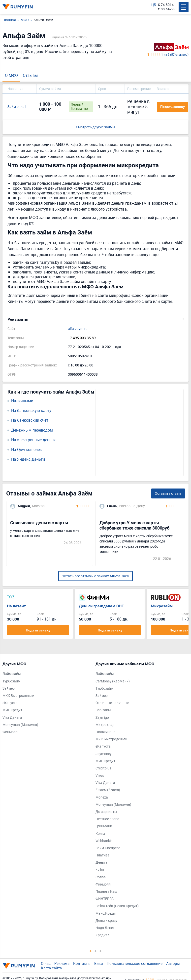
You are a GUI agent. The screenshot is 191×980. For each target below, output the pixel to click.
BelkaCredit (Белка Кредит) (117, 906)
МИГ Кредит (12, 710)
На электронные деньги (33, 440)
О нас (46, 963)
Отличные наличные (112, 703)
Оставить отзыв (168, 493)
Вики (99, 963)
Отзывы (30, 75)
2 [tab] (95, 951)
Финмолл (10, 732)
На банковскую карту (31, 411)
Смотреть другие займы (95, 127)
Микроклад (105, 725)
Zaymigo (102, 718)
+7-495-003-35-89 (82, 338)
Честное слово (107, 819)
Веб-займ (103, 710)
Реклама (62, 963)
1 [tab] (91, 951)
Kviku (100, 870)
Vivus (100, 776)
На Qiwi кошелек (27, 450)
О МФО (11, 75)
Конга (100, 834)
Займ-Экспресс (108, 848)
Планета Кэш (106, 892)
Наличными (22, 401)
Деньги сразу (106, 921)
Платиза (102, 855)
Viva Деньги (12, 718)
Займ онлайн (18, 107)
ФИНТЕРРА (105, 899)
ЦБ (154, 5)
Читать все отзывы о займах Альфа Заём (95, 576)
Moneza (102, 797)
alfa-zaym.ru (78, 329)
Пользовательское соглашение (135, 963)
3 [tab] (100, 951)
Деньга (101, 863)
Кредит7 (102, 935)
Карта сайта (51, 968)
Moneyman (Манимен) (20, 725)
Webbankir (104, 841)
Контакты (82, 963)
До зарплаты (106, 812)
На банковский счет (30, 420)
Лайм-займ (12, 674)
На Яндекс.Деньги (28, 459)
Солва (101, 877)
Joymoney (104, 754)
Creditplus (103, 768)
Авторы (173, 963)
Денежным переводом (32, 430)
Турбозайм (11, 681)
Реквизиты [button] (18, 319)
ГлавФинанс (105, 732)
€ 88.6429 (166, 9)
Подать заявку (173, 107)
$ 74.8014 (166, 5)
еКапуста (10, 703)
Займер (9, 689)
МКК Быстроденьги (18, 696)
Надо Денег (105, 928)
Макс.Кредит (106, 913)
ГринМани (104, 826)
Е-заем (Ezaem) (108, 790)
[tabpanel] (47, 699)
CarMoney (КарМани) (113, 681)
